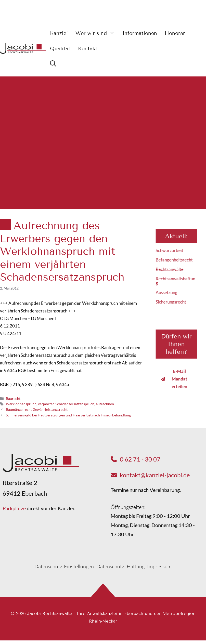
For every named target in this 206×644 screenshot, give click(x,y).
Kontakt (88, 48)
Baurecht (13, 398)
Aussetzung (169, 292)
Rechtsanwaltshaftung (178, 281)
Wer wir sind (97, 33)
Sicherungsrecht (174, 302)
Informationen (140, 33)
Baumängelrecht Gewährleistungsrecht (37, 409)
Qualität (60, 48)
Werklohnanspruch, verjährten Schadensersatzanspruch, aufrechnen (60, 404)
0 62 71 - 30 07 (140, 459)
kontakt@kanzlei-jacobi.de (155, 475)
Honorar (175, 33)
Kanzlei (59, 33)
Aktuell (179, 236)
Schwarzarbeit (172, 250)
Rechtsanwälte (172, 269)
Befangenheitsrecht (177, 260)
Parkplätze (14, 508)
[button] (53, 64)
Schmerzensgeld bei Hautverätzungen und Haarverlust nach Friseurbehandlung (68, 415)
